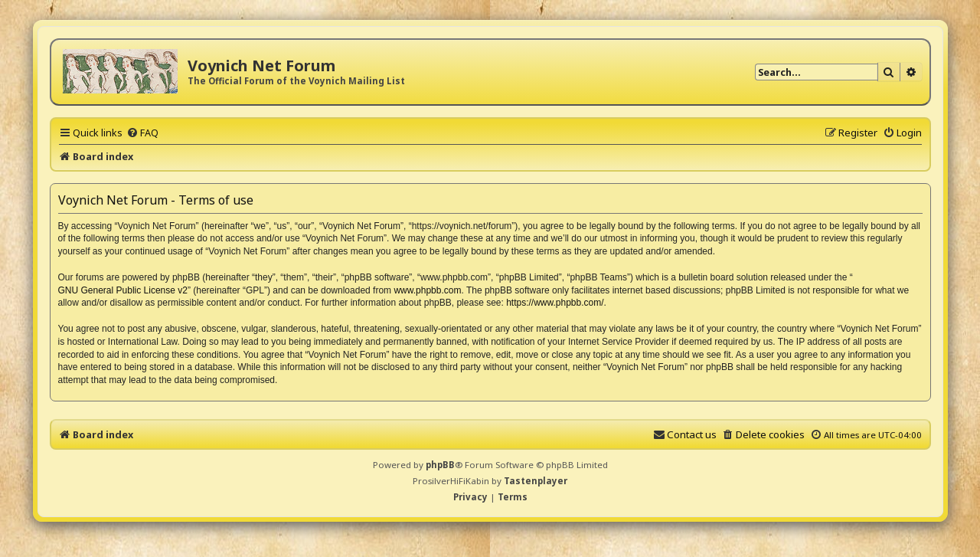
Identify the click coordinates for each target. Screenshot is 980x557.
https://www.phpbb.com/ (555, 303)
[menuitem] (142, 133)
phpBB (440, 465)
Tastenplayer (536, 481)
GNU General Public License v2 (123, 290)
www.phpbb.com (427, 290)
